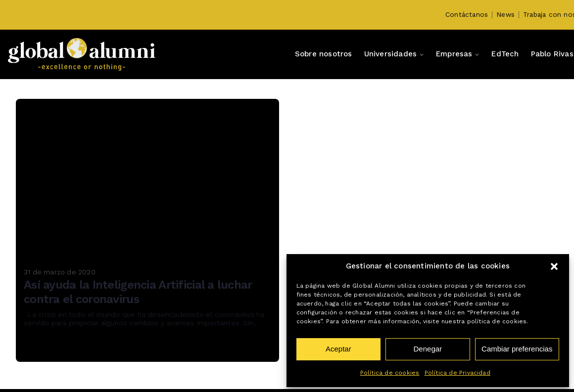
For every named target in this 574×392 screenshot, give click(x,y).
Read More (53, 348)
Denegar (428, 349)
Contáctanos (467, 14)
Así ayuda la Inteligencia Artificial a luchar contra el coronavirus (138, 292)
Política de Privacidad (457, 373)
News (505, 14)
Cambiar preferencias (517, 349)
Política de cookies (390, 373)
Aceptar (338, 349)
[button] (554, 266)
